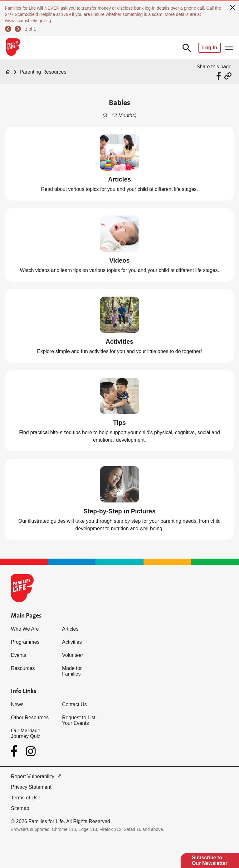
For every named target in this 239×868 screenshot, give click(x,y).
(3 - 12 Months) (119, 116)
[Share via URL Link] (228, 76)
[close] (232, 7)
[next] (18, 29)
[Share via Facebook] (219, 76)
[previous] (8, 29)
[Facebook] (15, 751)
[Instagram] (31, 751)
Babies (119, 103)
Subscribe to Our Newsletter (210, 860)
